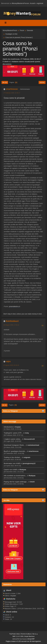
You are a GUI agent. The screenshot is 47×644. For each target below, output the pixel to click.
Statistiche (7, 584)
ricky (27, 433)
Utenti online (12, 612)
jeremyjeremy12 (29, 463)
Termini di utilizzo (26, 634)
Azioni (42, 82)
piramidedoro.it (15, 306)
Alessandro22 (29, 439)
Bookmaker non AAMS (12, 463)
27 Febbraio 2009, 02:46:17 (12, 93)
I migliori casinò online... (13, 439)
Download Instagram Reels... (14, 445)
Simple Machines (29, 636)
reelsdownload (33, 445)
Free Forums (23, 639)
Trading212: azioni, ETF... (13, 433)
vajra (8, 361)
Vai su (5, 405)
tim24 (32, 482)
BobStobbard (12, 321)
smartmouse (34, 451)
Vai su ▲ (35, 634)
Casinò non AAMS (11, 470)
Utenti (9, 590)
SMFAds (15, 639)
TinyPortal (12, 634)
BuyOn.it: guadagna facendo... (15, 451)
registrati (40, 3)
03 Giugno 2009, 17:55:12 (11, 325)
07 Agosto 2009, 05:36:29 (11, 365)
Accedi (32, 3)
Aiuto (18, 634)
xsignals (27, 457)
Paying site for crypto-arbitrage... (16, 482)
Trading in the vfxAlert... (13, 457)
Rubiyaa (23, 470)
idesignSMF (31, 639)
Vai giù (5, 82)
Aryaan (18, 427)
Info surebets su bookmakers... (15, 476)
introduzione (8, 427)
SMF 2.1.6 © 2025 (18, 636)
